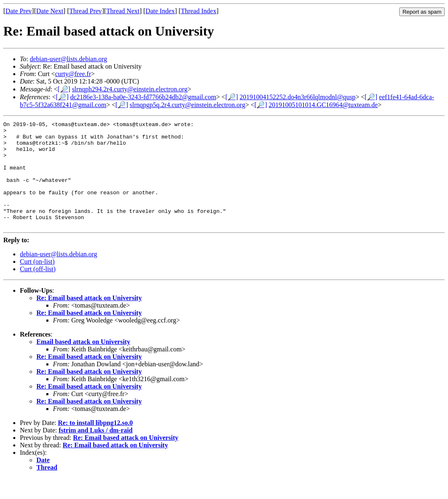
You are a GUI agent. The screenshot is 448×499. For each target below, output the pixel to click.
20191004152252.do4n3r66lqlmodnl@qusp (297, 97)
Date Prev (19, 11)
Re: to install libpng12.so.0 (95, 444)
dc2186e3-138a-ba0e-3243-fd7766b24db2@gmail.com (143, 97)
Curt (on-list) (37, 283)
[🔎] (64, 89)
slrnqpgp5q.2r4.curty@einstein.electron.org (188, 105)
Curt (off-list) (38, 290)
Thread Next (123, 11)
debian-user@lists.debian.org (68, 59)
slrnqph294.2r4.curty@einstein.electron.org (130, 89)
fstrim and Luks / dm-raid (96, 451)
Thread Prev (85, 11)
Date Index (160, 11)
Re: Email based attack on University (89, 319)
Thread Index (199, 11)
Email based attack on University (83, 363)
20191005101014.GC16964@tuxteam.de (323, 105)
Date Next (50, 11)
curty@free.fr (73, 74)
